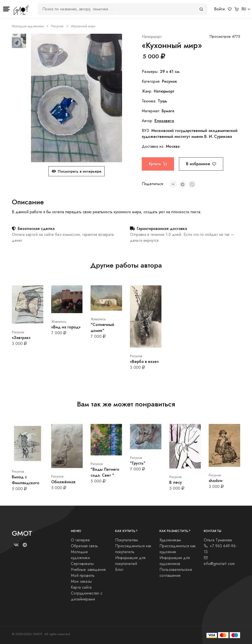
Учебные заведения (88, 570)
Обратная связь (84, 546)
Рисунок (57, 26)
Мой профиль (83, 576)
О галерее (80, 540)
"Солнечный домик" (102, 328)
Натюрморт (152, 37)
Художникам (170, 540)
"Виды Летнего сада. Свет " (105, 472)
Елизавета (164, 121)
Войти (219, 9)
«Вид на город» (66, 327)
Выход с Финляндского (26, 480)
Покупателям (126, 540)
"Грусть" (138, 463)
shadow (216, 481)
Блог (119, 570)
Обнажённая (63, 482)
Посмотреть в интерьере (77, 171)
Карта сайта (81, 587)
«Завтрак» (21, 338)
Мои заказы (81, 581)
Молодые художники (28, 26)
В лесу (176, 482)
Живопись (59, 322)
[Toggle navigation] (6, 9)
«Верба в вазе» (144, 362)
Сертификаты (82, 564)
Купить (158, 164)
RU (244, 9)
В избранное (201, 164)
